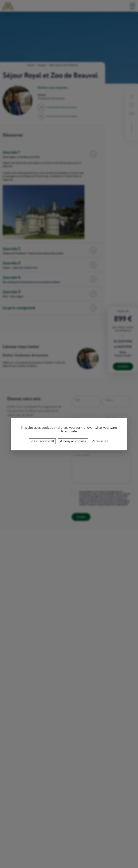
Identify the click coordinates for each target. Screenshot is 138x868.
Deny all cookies (73, 441)
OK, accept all (42, 441)
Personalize (100, 441)
